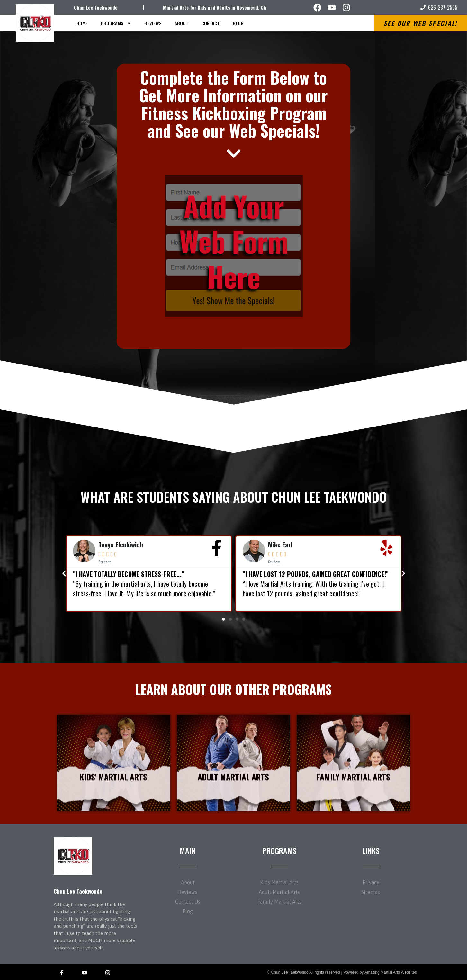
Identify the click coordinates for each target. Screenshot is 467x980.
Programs (116, 23)
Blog (238, 23)
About (181, 23)
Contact (211, 23)
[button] (224, 619)
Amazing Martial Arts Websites (391, 972)
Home (82, 23)
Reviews (153, 23)
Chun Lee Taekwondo (96, 7)
